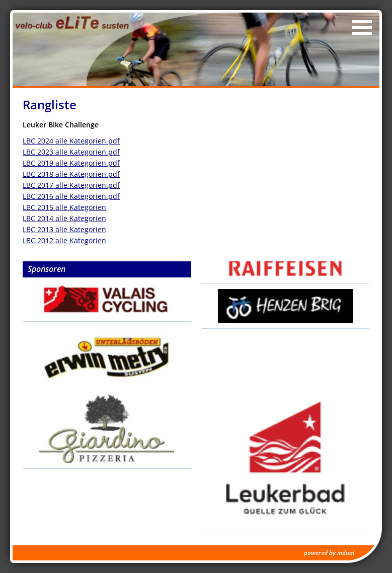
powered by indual (329, 553)
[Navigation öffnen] (362, 28)
